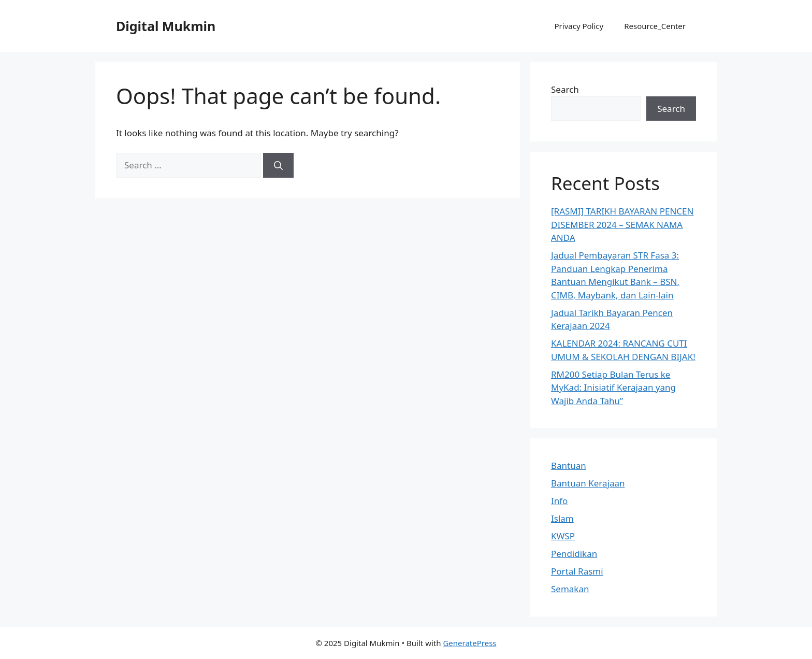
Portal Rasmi (577, 571)
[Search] (278, 165)
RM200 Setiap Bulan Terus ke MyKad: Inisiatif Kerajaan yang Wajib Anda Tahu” (613, 388)
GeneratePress (469, 643)
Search (565, 89)
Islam (562, 518)
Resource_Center (655, 26)
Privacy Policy (579, 26)
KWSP (563, 536)
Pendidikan (574, 554)
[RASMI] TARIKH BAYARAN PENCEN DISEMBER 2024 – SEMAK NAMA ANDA (622, 224)
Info (559, 501)
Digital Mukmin (166, 26)
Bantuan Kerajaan (588, 483)
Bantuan (569, 465)
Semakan (570, 589)
